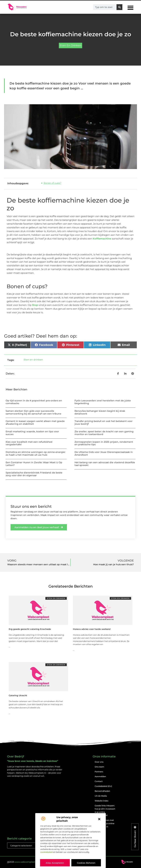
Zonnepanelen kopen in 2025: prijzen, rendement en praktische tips (104, 443)
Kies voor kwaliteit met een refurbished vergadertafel (29, 443)
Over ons (99, 762)
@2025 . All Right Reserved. (33, 862)
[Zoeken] (119, 7)
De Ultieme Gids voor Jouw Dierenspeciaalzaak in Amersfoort (104, 453)
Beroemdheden (102, 791)
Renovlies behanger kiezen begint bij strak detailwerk (100, 412)
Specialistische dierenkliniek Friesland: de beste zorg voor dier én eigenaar (34, 474)
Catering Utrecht (18, 695)
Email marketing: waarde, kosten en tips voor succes (32, 433)
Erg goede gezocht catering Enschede (30, 629)
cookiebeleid (46, 852)
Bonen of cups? (52, 183)
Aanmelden (100, 776)
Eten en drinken (70, 45)
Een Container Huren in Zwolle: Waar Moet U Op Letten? (34, 464)
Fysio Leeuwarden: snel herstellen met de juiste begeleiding (103, 402)
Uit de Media (101, 796)
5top (35, 305)
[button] (99, 819)
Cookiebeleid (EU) (103, 786)
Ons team (99, 767)
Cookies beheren (86, 863)
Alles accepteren (55, 863)
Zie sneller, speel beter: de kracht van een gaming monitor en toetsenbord (104, 433)
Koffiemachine (102, 239)
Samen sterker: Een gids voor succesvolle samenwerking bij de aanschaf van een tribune (33, 412)
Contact (99, 781)
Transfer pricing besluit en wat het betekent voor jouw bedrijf (104, 423)
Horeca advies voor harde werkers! (92, 629)
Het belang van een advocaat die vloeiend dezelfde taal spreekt (105, 464)
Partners (99, 772)
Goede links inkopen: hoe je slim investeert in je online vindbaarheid (105, 810)
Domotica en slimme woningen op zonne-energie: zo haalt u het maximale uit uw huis (35, 453)
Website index (102, 801)
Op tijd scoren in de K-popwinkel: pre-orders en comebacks (34, 402)
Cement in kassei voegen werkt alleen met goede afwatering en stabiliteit (35, 423)
